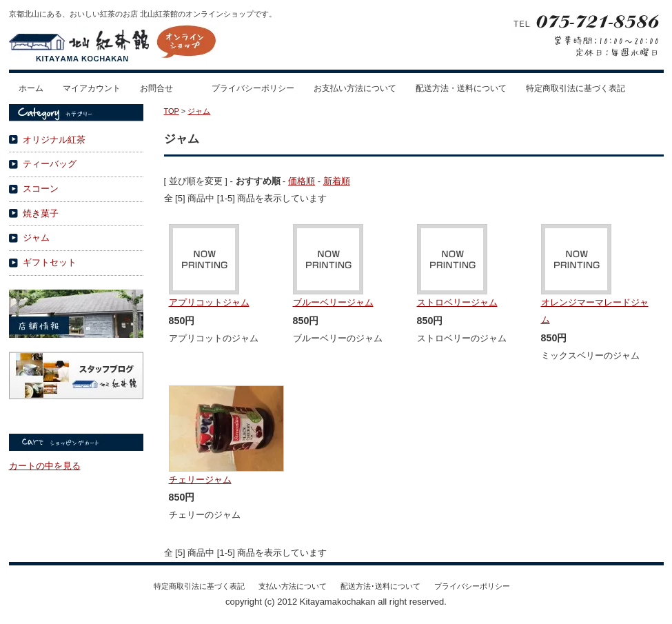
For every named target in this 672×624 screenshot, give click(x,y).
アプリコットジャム (209, 302)
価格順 (302, 181)
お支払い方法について (355, 88)
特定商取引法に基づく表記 (576, 88)
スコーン (41, 189)
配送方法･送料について (380, 586)
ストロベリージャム (457, 302)
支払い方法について (293, 586)
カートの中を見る (45, 466)
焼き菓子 (41, 213)
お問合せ (156, 88)
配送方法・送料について (461, 88)
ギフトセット (50, 262)
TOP (172, 111)
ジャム (36, 238)
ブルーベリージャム (333, 302)
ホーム (31, 88)
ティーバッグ (50, 164)
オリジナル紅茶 (54, 140)
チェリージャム (200, 480)
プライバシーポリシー (253, 88)
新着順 (337, 181)
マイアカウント (92, 88)
